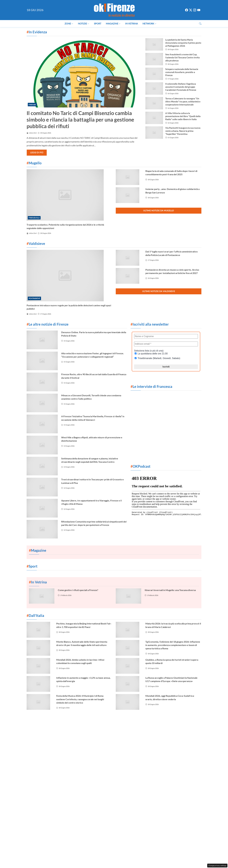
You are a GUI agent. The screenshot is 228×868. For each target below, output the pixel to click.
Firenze (32, 105)
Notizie (84, 23)
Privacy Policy (140, 722)
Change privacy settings (217, 865)
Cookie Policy (104, 722)
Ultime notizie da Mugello (159, 210)
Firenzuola (34, 218)
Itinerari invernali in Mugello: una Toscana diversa (170, 590)
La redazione (122, 722)
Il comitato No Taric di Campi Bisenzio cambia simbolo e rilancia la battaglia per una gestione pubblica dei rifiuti (80, 120)
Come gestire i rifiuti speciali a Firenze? (78, 590)
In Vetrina (132, 23)
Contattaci (87, 722)
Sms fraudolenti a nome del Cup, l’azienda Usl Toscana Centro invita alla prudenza (182, 57)
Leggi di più (37, 152)
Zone (69, 23)
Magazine (113, 23)
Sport (98, 23)
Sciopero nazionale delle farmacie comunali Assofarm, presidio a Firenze (182, 72)
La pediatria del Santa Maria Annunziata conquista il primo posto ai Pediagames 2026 (183, 43)
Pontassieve (34, 298)
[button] (200, 23)
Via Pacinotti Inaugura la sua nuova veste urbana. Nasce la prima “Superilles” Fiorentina (183, 131)
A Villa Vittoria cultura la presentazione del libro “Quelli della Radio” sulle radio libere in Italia (183, 116)
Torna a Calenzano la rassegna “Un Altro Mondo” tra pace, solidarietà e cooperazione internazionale (183, 102)
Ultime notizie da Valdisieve (159, 291)
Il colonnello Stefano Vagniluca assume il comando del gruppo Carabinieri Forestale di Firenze (181, 87)
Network (149, 23)
